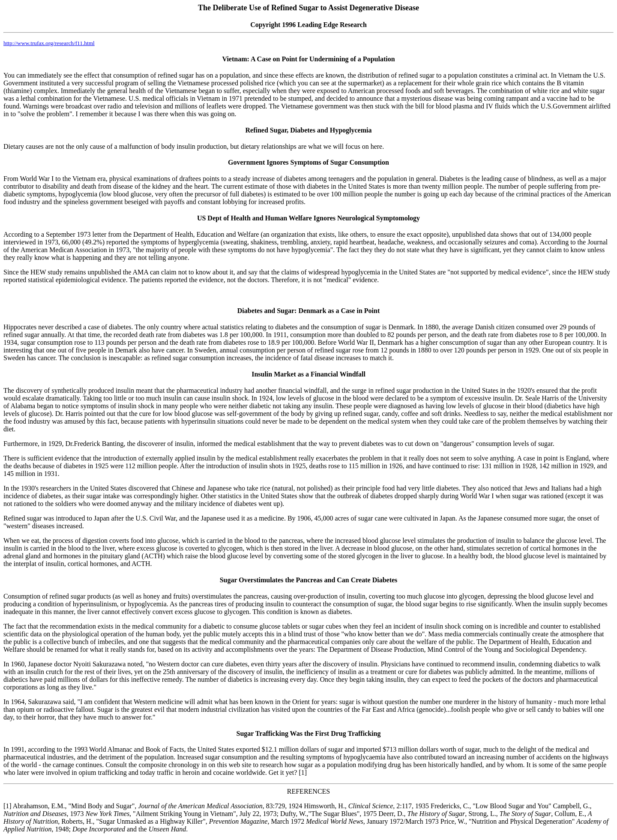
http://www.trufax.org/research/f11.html (49, 43)
